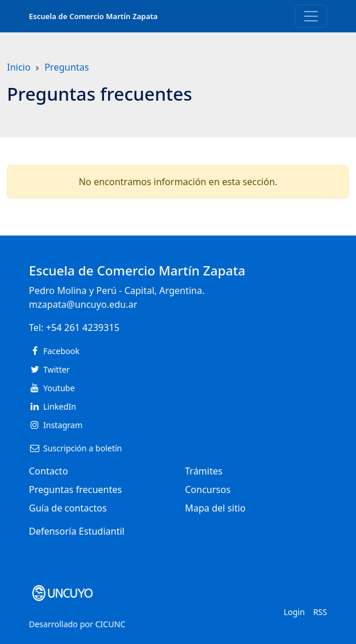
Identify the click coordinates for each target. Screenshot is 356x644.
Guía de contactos (68, 508)
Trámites (204, 471)
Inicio (19, 67)
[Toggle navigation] (311, 16)
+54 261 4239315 (82, 327)
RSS (320, 612)
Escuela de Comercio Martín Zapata (93, 16)
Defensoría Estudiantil (77, 531)
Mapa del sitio (215, 508)
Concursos (208, 490)
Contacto (49, 471)
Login (294, 612)
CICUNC (110, 624)
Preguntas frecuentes (75, 490)
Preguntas (67, 67)
